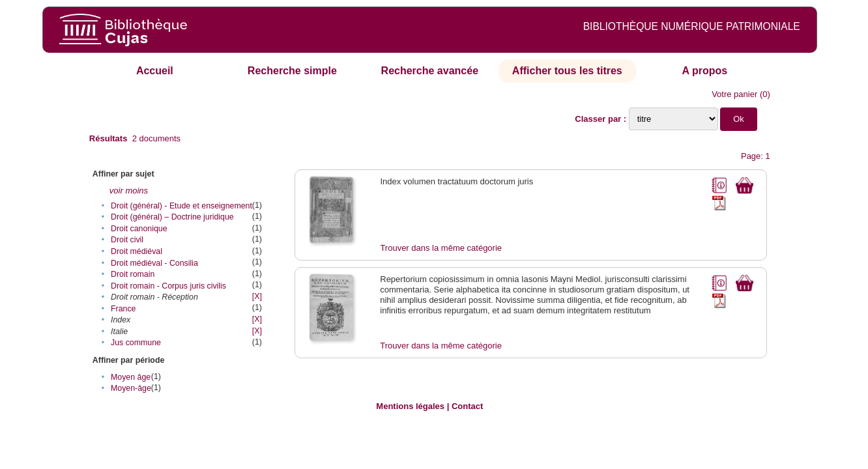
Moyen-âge (131, 388)
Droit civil (127, 240)
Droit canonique (139, 229)
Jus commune (136, 343)
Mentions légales (410, 406)
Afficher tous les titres (567, 71)
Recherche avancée (430, 71)
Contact (467, 406)
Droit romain (133, 274)
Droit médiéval (137, 251)
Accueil (155, 71)
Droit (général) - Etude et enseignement (181, 206)
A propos (704, 71)
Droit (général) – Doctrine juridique (172, 217)
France (123, 309)
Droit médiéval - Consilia (154, 263)
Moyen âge (131, 377)
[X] (257, 296)
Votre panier (734, 94)
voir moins (129, 191)
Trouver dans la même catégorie (441, 248)
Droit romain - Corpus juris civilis (168, 286)
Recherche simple (292, 71)
